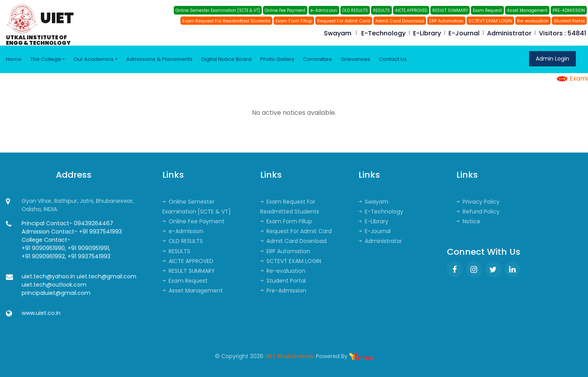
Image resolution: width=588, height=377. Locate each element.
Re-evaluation (533, 21)
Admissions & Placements (159, 59)
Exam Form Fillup (294, 21)
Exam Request (487, 10)
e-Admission (324, 10)
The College (46, 59)
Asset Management (527, 10)
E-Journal (464, 33)
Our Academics (94, 59)
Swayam (338, 33)
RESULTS (381, 10)
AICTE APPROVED (411, 10)
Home (14, 59)
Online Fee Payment (285, 10)
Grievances (356, 59)
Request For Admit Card (344, 21)
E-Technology (383, 33)
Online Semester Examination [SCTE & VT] (218, 10)
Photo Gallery (277, 59)
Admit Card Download (400, 21)
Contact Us (393, 59)
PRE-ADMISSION (569, 10)
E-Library (427, 33)
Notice (468, 221)
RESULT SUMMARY (450, 10)
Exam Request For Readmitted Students (226, 21)
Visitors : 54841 (562, 33)
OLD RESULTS (355, 10)
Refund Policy (478, 211)
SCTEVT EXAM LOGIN (490, 21)
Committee (318, 59)
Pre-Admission (283, 291)
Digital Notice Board (226, 59)
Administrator (509, 33)
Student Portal (569, 21)
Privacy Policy (478, 202)
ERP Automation (446, 21)
